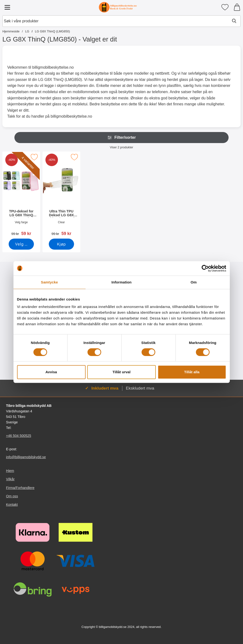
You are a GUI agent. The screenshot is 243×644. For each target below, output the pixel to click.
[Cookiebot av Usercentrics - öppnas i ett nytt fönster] (205, 268)
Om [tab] (194, 282)
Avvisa (51, 372)
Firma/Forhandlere (20, 488)
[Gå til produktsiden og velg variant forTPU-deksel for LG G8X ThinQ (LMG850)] (21, 244)
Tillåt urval (121, 372)
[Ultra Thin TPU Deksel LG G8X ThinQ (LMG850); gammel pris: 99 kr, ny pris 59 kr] (61, 195)
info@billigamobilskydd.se (26, 457)
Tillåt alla (192, 372)
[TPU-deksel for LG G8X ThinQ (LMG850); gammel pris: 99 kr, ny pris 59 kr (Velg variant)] (21, 195)
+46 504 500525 (19, 436)
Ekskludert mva (140, 388)
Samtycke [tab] (49, 282)
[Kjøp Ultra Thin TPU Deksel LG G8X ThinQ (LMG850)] (61, 244)
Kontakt (12, 505)
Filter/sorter (121, 138)
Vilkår (10, 479)
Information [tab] (122, 282)
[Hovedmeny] (7, 7)
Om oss (12, 496)
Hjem (10, 471)
